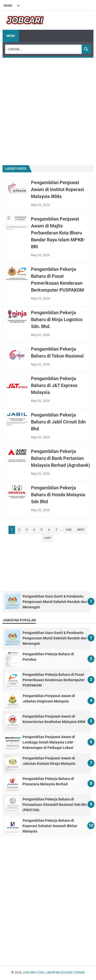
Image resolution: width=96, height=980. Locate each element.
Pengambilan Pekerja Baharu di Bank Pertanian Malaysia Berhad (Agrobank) (61, 458)
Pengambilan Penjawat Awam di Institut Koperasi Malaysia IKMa (57, 189)
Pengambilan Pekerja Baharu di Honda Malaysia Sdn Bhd (58, 495)
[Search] (43, 49)
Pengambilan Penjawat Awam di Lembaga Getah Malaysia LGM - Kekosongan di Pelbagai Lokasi (49, 742)
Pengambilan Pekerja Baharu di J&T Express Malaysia (54, 385)
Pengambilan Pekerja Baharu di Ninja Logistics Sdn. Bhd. (57, 319)
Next (81, 530)
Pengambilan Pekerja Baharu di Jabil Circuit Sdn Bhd (58, 422)
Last (48, 538)
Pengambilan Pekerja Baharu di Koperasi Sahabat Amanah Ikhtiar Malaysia (50, 826)
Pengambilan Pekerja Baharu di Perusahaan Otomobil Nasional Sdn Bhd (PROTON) (55, 805)
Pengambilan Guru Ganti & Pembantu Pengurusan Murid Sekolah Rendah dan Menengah (55, 602)
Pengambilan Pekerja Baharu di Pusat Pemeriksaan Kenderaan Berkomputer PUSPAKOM (54, 680)
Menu (11, 36)
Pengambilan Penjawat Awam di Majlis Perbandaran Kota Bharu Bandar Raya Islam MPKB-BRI (58, 233)
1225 (68, 530)
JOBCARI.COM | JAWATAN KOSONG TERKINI (54, 973)
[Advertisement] (48, 111)
